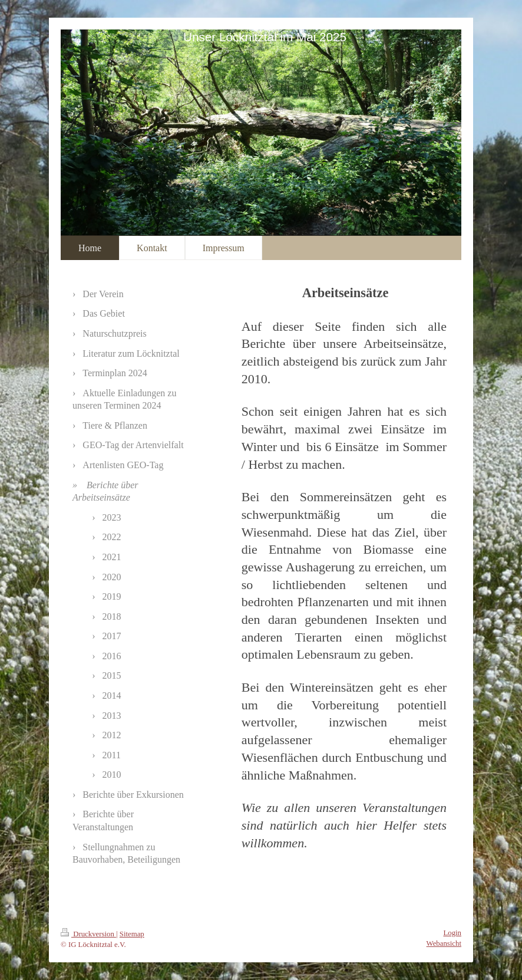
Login (452, 933)
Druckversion (88, 934)
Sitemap (132, 934)
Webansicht (444, 943)
